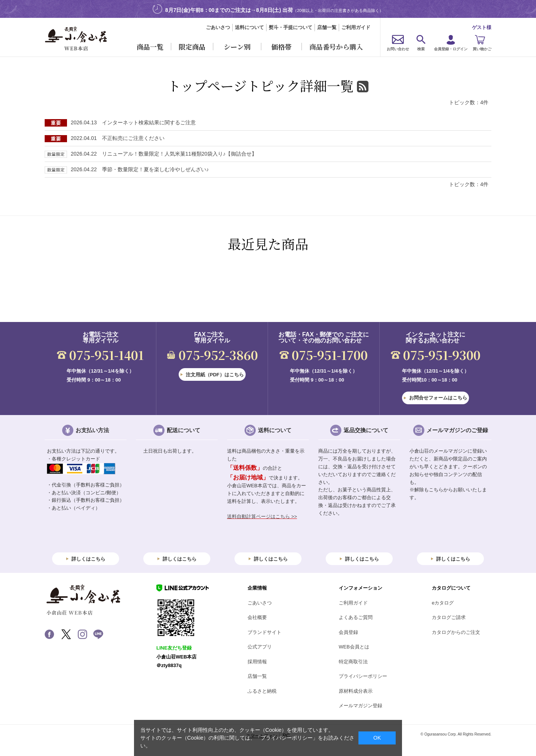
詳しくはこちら (88, 559)
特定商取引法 (353, 662)
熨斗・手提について (291, 27)
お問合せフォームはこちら (438, 398)
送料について (249, 27)
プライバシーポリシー (363, 676)
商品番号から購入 (336, 47)
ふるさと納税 (262, 691)
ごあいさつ (218, 27)
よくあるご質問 (356, 617)
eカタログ (443, 603)
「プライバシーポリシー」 (287, 738)
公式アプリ (260, 647)
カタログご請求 (449, 617)
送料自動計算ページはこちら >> (262, 516)
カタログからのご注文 (456, 632)
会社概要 (257, 617)
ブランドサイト (264, 632)
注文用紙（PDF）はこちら (215, 375)
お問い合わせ (398, 49)
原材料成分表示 (356, 691)
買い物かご (482, 49)
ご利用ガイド (356, 27)
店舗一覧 (327, 27)
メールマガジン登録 (360, 706)
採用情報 (257, 662)
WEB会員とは (354, 647)
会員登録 (348, 632)
